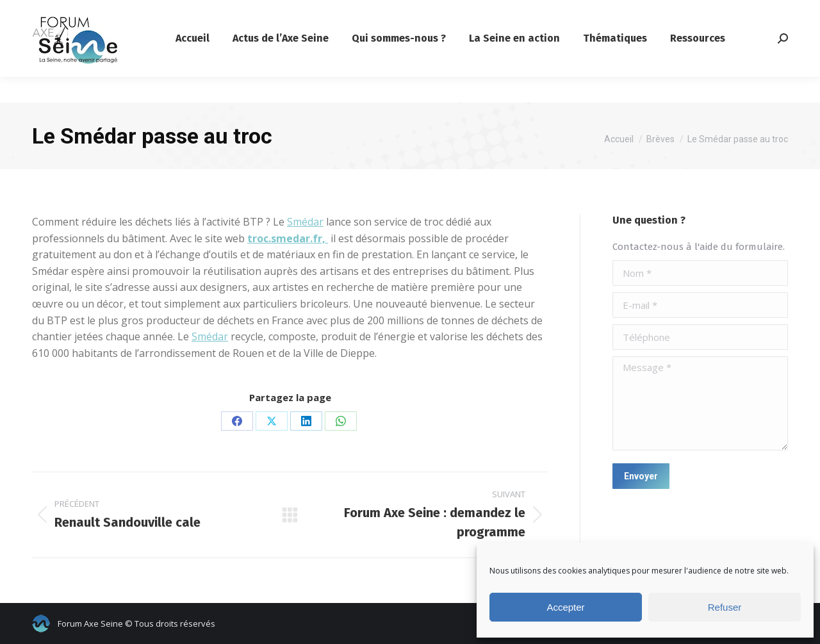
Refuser (725, 607)
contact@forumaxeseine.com (98, 13)
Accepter (565, 607)
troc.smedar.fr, (288, 238)
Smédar (305, 222)
